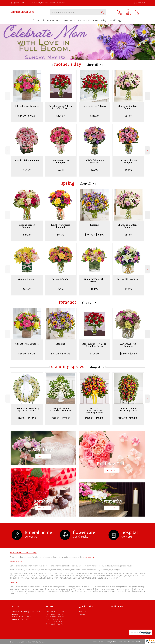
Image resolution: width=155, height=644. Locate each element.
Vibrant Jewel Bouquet (27, 106)
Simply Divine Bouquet (27, 160)
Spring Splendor (61, 279)
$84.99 (128, 116)
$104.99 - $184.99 (95, 418)
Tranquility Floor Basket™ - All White (61, 410)
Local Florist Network (126, 642)
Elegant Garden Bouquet (27, 226)
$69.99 (95, 170)
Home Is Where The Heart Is (95, 280)
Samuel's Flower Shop (22, 12)
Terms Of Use (98, 642)
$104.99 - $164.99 (95, 235)
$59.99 (27, 289)
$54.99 (27, 170)
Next (147, 96)
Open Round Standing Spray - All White (27, 410)
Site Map (139, 642)
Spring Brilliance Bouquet (128, 161)
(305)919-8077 (20, 3)
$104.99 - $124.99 (61, 418)
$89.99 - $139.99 (27, 418)
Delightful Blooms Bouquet (94, 161)
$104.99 (61, 116)
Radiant (94, 225)
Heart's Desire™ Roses (95, 106)
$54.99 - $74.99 (128, 353)
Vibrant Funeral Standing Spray (128, 410)
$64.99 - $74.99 (27, 116)
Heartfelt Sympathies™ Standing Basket (94, 411)
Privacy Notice (111, 642)
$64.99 (27, 235)
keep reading (88, 557)
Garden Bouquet (27, 279)
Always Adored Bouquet (128, 345)
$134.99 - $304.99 (128, 418)
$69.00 (61, 170)
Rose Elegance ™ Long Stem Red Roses (61, 107)
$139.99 (94, 116)
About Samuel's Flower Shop (23, 553)
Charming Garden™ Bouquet (128, 107)
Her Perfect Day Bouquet (61, 161)
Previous (8, 96)
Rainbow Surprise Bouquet (61, 226)
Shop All (93, 65)
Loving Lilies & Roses (128, 279)
